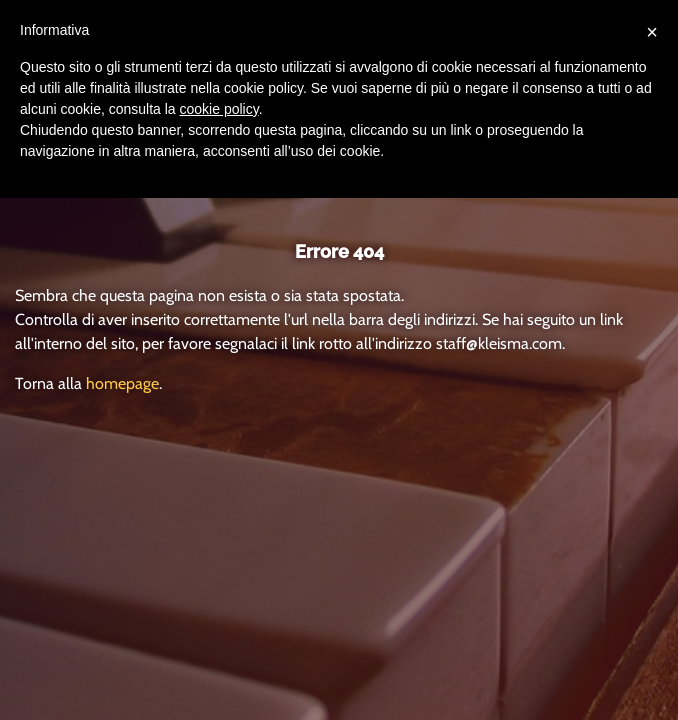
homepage (122, 383)
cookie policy (219, 109)
